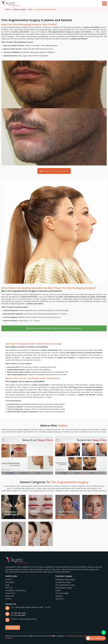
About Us (9, 579)
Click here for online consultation (54, 171)
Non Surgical (10, 582)
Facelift (58, 590)
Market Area (10, 596)
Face (30, 9)
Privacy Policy (10, 593)
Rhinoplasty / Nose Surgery (65, 579)
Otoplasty (59, 596)
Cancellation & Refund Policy (15, 590)
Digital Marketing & (86, 636)
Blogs (7, 585)
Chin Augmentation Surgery (65, 585)
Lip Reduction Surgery (63, 582)
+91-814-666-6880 (18, 615)
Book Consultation (95, 638)
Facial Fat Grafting (62, 593)
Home (8, 9)
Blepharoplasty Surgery (64, 588)
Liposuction (59, 599)
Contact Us (13, 628)
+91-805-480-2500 (18, 613)
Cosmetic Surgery (19, 9)
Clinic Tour (9, 588)
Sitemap (8, 599)
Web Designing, (72, 636)
